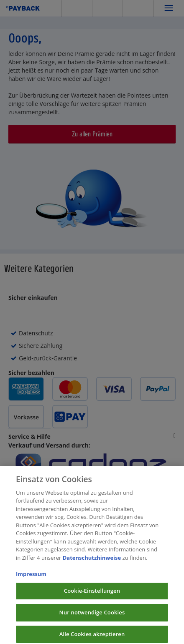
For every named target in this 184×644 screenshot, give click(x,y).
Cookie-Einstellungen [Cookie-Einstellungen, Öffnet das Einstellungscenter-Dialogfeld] (92, 594)
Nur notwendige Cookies (92, 616)
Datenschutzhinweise (92, 561)
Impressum (31, 577)
